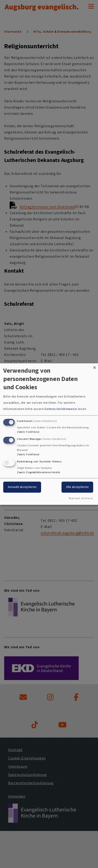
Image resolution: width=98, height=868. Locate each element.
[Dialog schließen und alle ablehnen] (95, 366)
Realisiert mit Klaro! (81, 498)
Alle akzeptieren (77, 487)
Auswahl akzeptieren (22, 487)
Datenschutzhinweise (61, 409)
